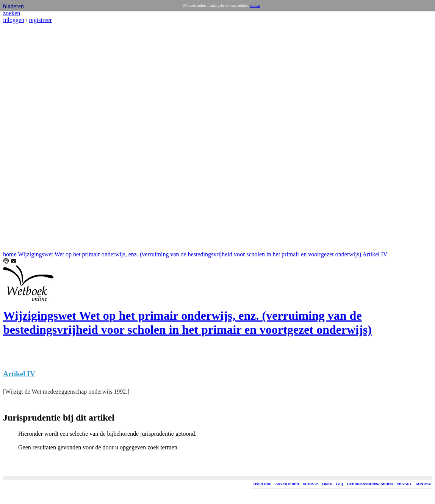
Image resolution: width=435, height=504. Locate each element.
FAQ (340, 484)
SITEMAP (310, 484)
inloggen (14, 20)
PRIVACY (404, 484)
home (10, 254)
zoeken (12, 13)
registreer (40, 20)
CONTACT (424, 484)
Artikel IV (375, 254)
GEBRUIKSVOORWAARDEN (370, 484)
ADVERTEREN (287, 484)
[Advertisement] (26, 137)
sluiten (255, 5)
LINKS (327, 484)
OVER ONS (263, 484)
